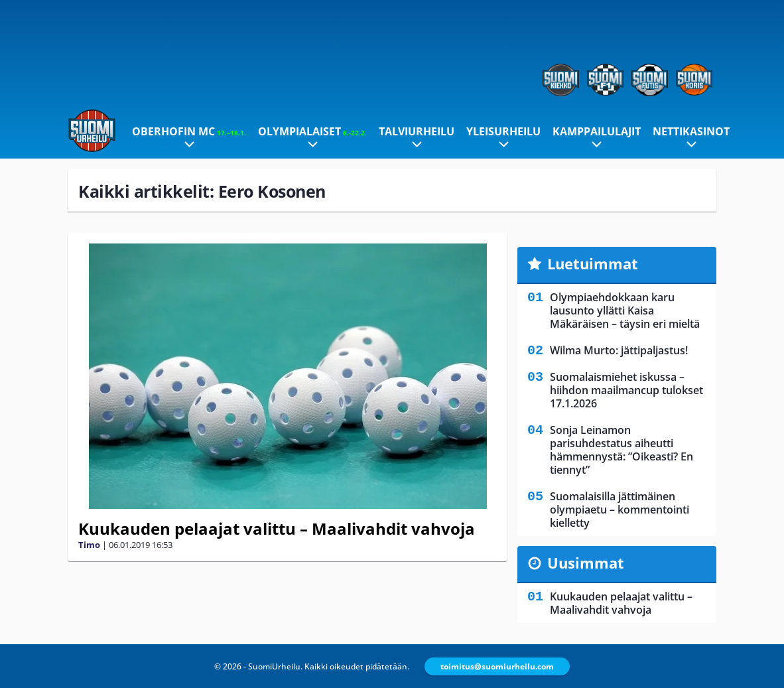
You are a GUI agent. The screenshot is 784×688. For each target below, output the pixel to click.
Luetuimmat (593, 263)
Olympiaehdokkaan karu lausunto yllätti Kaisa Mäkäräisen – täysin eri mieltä (625, 310)
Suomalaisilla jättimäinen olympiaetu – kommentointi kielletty (620, 510)
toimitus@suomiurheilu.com (497, 666)
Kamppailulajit (597, 131)
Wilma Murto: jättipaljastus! (619, 350)
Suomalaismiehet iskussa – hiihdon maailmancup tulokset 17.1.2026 (626, 390)
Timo (89, 545)
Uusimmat (586, 563)
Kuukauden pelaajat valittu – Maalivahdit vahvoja (277, 528)
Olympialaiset (312, 131)
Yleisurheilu (503, 131)
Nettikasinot (691, 131)
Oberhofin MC (189, 131)
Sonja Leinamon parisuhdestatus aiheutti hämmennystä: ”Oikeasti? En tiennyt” (621, 450)
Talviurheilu (417, 131)
